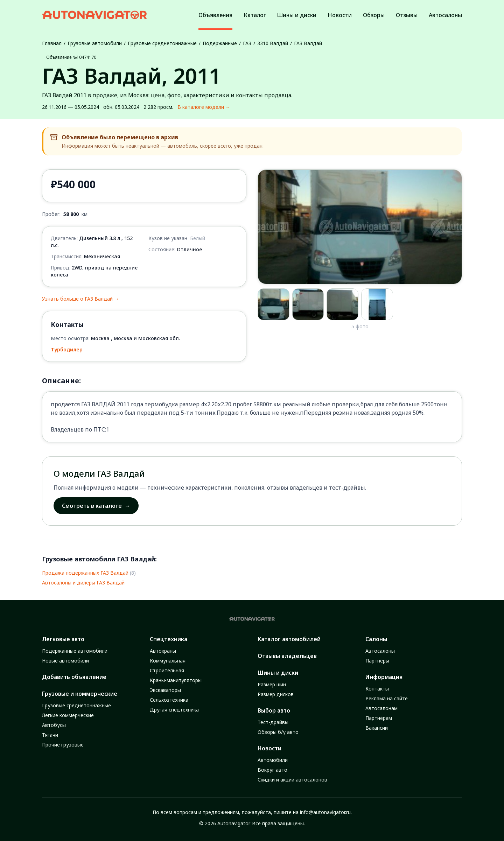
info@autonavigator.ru (325, 812)
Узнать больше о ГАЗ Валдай (80, 299)
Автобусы (54, 725)
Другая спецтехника (174, 710)
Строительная (167, 670)
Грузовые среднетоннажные (162, 43)
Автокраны (163, 651)
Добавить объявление (74, 677)
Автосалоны (380, 651)
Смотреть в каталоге (96, 506)
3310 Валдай (273, 43)
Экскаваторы (165, 690)
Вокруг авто (272, 770)
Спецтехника (169, 639)
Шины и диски (278, 673)
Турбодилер (67, 349)
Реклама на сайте (387, 698)
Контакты (377, 689)
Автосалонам (381, 708)
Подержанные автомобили (75, 651)
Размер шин (272, 684)
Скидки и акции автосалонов (292, 780)
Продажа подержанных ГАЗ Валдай (85, 573)
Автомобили (273, 760)
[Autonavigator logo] (94, 15)
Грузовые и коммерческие (80, 694)
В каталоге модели (204, 107)
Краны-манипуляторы (176, 680)
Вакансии (377, 728)
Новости (269, 748)
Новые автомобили (65, 661)
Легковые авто (63, 639)
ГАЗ (247, 43)
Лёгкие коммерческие (68, 715)
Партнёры (377, 661)
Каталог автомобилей (289, 639)
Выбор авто (274, 710)
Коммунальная (168, 661)
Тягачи (50, 735)
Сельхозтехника (169, 700)
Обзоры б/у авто (278, 732)
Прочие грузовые (63, 745)
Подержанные (220, 43)
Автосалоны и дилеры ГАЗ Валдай (83, 583)
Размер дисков (276, 694)
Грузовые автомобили (95, 43)
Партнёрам (379, 718)
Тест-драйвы (273, 722)
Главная (52, 43)
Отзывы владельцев (287, 656)
